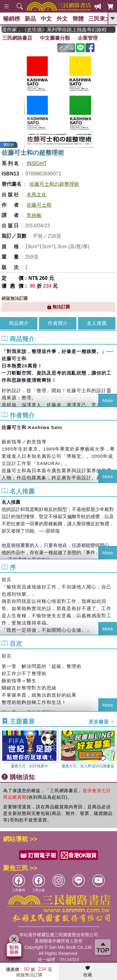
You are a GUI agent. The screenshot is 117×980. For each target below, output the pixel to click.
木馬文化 (37, 195)
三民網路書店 (17, 38)
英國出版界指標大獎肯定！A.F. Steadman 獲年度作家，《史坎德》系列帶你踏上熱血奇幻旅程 (58, 30)
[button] (112, 750)
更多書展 (102, 722)
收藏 (88, 972)
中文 (46, 19)
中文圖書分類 (55, 38)
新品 (30, 19)
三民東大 (100, 19)
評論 (66, 48)
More (108, 400)
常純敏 (34, 215)
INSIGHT (37, 163)
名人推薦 (97, 323)
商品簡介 (19, 323)
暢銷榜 (12, 19)
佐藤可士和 (39, 205)
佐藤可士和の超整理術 (54, 184)
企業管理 (88, 38)
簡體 (78, 19)
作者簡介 (58, 323)
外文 (62, 19)
